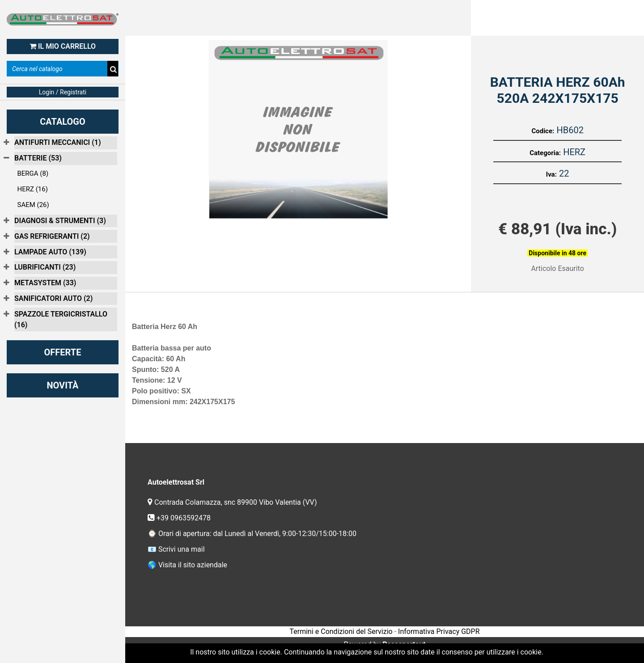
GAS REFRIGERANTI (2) (52, 236)
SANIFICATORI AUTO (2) (53, 298)
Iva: (551, 174)
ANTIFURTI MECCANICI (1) (58, 142)
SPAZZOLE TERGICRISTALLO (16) (61, 319)
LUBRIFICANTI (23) (45, 267)
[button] (113, 69)
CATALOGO (63, 122)
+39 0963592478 (184, 518)
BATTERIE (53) (38, 158)
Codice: (543, 131)
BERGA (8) (33, 173)
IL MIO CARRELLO (63, 46)
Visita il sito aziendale (193, 565)
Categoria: (545, 153)
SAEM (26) (33, 205)
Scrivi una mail (182, 549)
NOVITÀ (62, 385)
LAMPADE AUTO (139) (50, 252)
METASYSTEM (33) (45, 283)
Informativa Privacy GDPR (439, 631)
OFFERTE (63, 352)
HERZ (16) (33, 189)
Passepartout (404, 644)
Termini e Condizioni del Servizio (341, 631)
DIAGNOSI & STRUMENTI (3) (60, 221)
